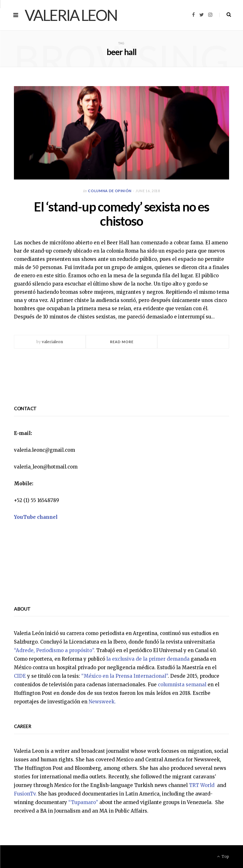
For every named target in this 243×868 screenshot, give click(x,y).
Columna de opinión (110, 191)
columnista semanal (182, 685)
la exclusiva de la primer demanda (148, 659)
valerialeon (52, 342)
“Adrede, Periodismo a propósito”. (54, 650)
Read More (122, 342)
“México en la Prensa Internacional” (125, 676)
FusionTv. (25, 794)
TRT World (202, 785)
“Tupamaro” (83, 802)
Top (223, 856)
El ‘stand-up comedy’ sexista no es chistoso (121, 214)
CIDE (20, 676)
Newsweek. (102, 702)
